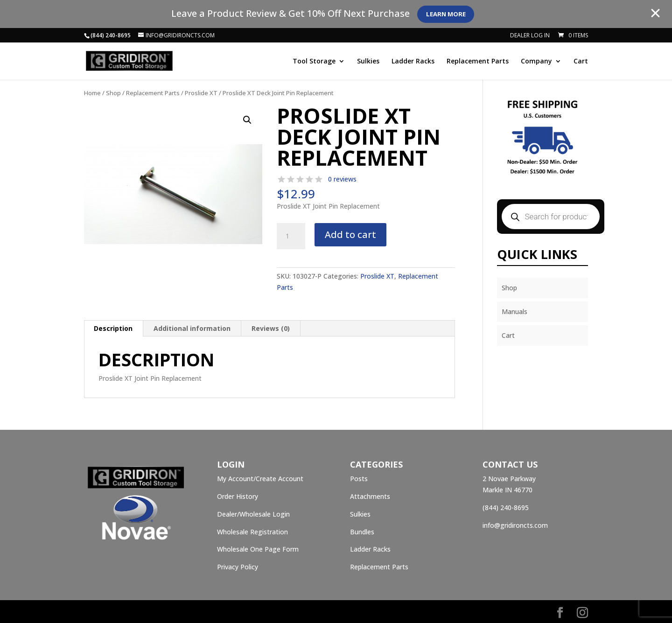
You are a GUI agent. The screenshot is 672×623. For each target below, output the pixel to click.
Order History (238, 496)
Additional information (192, 328)
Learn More (450, 14)
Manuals (514, 311)
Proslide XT (201, 93)
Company (536, 62)
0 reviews (342, 179)
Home (92, 93)
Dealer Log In (530, 36)
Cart (581, 62)
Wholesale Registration (252, 532)
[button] (247, 120)
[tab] (113, 329)
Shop (113, 93)
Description (113, 328)
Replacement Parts (478, 62)
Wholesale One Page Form (258, 549)
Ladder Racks (413, 62)
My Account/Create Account (260, 479)
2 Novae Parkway (509, 479)
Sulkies (368, 62)
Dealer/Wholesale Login (253, 514)
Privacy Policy (238, 567)
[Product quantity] (291, 236)
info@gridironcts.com (515, 525)
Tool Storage (314, 62)
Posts (359, 479)
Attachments (370, 496)
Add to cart (350, 234)
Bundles (362, 532)
